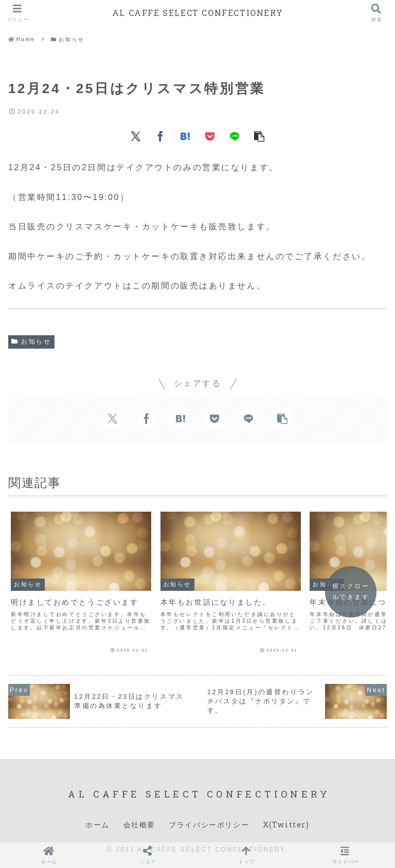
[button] (259, 136)
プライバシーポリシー (209, 825)
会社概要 (139, 825)
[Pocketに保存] (210, 136)
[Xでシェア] (136, 136)
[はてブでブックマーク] (185, 136)
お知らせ (31, 341)
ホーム (97, 825)
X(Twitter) (286, 825)
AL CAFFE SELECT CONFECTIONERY (197, 13)
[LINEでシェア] (235, 136)
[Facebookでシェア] (160, 136)
